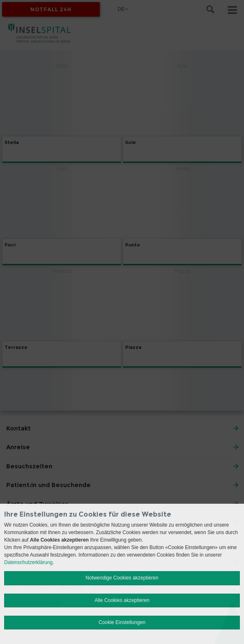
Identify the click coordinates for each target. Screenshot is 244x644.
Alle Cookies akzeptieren (122, 600)
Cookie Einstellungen (122, 622)
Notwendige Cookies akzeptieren (122, 578)
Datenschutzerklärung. (29, 562)
